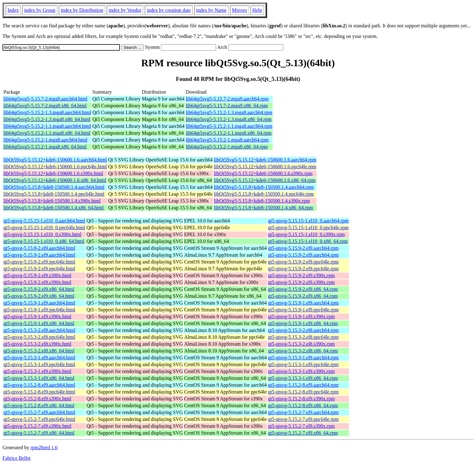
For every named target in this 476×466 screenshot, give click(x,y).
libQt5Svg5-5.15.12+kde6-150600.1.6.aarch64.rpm (265, 160)
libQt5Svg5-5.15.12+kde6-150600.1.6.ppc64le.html (55, 167)
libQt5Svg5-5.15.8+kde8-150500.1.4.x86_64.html (54, 208)
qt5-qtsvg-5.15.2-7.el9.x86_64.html (39, 433)
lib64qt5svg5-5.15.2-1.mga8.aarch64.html (45, 140)
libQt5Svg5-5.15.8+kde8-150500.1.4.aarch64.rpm (264, 187)
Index (13, 10)
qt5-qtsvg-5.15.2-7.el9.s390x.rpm (302, 426)
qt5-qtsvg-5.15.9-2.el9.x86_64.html (39, 289)
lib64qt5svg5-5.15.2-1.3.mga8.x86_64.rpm (229, 119)
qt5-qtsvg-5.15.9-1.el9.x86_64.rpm (303, 323)
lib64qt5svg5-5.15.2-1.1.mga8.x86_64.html (47, 133)
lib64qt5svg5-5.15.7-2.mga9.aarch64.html (45, 99)
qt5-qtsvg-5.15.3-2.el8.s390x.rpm (302, 344)
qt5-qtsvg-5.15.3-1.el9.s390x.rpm (302, 371)
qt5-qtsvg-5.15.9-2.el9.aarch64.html (39, 248)
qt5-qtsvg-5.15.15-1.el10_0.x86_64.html (44, 241)
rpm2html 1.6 (44, 447)
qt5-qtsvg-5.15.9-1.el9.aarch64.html (39, 303)
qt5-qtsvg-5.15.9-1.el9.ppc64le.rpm (303, 310)
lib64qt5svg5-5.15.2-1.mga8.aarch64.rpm (227, 140)
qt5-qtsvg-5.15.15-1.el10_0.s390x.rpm (306, 234)
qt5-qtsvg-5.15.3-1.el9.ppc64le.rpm (303, 364)
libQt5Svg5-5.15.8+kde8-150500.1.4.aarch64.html (54, 187)
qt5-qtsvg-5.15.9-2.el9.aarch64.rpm (303, 248)
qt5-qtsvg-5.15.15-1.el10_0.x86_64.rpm (308, 241)
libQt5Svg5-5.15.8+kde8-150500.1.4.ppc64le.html (54, 194)
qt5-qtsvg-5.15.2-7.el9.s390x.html (37, 426)
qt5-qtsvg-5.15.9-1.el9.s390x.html (37, 317)
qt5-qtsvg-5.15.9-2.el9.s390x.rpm (302, 275)
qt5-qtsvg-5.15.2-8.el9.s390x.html (37, 399)
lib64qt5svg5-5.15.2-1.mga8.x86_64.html (45, 147)
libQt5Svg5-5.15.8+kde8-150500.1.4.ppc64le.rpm (264, 194)
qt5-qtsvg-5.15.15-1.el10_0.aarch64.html (44, 221)
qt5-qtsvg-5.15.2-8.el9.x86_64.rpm (303, 405)
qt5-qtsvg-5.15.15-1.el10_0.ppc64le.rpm (308, 228)
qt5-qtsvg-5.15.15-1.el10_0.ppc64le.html (44, 228)
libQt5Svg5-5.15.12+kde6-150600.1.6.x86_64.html (55, 180)
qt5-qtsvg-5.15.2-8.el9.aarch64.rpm (303, 385)
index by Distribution (82, 10)
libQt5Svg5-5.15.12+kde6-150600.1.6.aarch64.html (55, 160)
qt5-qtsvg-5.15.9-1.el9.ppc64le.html (39, 310)
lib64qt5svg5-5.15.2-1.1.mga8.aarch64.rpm (229, 126)
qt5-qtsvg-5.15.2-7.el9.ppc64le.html (39, 419)
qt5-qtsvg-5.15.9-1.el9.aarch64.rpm (303, 303)
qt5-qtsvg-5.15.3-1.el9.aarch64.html (39, 358)
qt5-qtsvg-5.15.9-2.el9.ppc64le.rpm (303, 262)
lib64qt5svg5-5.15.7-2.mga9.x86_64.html (45, 106)
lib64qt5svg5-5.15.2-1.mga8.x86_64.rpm (227, 147)
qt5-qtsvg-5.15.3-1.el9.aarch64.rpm (303, 358)
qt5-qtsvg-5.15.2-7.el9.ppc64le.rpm (303, 419)
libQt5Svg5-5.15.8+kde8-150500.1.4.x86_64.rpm (263, 208)
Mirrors (240, 10)
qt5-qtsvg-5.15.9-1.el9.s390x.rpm (302, 317)
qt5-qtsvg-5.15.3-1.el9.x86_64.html (39, 378)
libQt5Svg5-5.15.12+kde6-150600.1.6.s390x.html (53, 173)
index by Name (211, 10)
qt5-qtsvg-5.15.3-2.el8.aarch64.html (39, 330)
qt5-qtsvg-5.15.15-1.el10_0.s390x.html (42, 234)
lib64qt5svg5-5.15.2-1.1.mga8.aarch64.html (47, 126)
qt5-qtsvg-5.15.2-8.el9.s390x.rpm (302, 399)
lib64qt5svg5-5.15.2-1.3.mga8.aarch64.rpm (229, 112)
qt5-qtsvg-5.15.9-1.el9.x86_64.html (39, 323)
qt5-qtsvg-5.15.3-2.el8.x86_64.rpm (303, 351)
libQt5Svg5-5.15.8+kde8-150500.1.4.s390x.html (52, 201)
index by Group (40, 10)
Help (257, 10)
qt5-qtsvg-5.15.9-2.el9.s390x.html (37, 275)
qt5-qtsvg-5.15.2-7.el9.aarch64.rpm (303, 412)
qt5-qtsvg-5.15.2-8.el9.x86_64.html (39, 405)
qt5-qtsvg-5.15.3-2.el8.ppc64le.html (39, 337)
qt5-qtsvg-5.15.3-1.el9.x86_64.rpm (303, 378)
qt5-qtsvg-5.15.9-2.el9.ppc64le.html (39, 262)
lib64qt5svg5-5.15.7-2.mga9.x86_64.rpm (227, 106)
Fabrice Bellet (16, 458)
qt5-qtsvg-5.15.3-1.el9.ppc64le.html (39, 364)
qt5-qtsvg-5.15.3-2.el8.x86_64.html (39, 351)
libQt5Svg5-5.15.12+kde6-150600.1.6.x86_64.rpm (265, 180)
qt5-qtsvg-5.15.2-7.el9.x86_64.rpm (303, 433)
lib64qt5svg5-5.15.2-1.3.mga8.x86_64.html (47, 119)
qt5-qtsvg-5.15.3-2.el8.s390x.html (37, 344)
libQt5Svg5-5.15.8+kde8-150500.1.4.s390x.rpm (262, 201)
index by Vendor (125, 10)
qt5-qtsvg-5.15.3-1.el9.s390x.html (37, 371)
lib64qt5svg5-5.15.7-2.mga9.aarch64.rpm (227, 99)
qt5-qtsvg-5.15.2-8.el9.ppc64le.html (39, 392)
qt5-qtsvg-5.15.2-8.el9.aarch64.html (39, 385)
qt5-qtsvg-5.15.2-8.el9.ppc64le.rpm (303, 392)
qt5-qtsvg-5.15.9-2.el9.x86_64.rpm (303, 289)
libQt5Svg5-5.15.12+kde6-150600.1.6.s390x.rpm (263, 173)
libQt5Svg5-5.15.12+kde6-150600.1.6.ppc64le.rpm (265, 167)
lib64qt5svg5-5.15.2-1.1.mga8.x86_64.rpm (229, 133)
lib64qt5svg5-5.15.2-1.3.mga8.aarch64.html (47, 112)
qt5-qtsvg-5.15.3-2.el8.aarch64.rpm (303, 330)
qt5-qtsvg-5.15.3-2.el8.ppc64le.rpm (303, 337)
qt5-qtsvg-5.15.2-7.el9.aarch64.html (39, 412)
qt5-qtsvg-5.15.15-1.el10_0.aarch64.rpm (308, 221)
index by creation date (169, 10)
